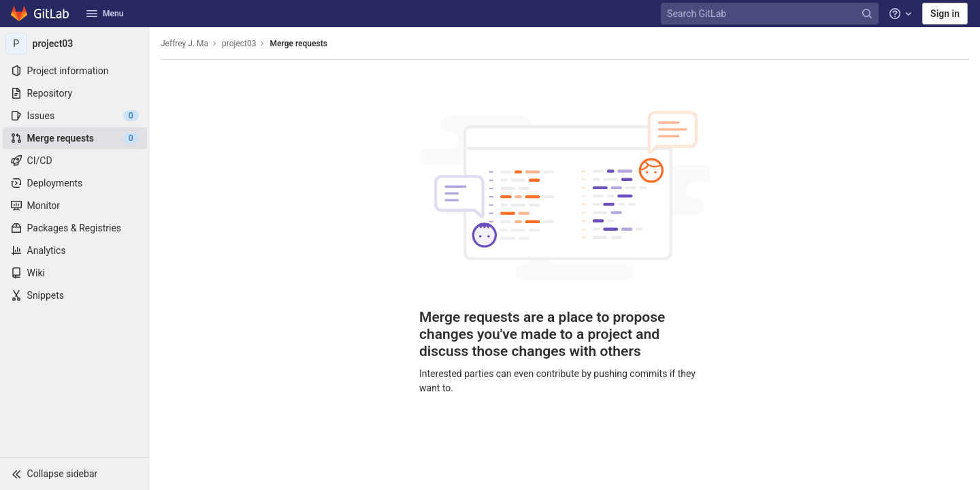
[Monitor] (75, 206)
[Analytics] (75, 250)
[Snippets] (75, 295)
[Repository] (75, 93)
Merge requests (298, 44)
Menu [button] (105, 14)
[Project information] (75, 71)
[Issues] (75, 116)
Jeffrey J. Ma (184, 44)
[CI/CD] (75, 161)
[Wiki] (75, 273)
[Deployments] (75, 183)
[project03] (75, 44)
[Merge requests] (75, 138)
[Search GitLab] (771, 14)
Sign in (945, 14)
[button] (75, 474)
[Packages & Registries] (75, 228)
